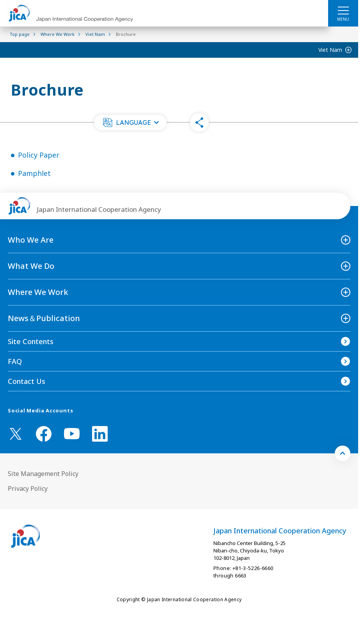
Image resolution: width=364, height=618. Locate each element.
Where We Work (38, 292)
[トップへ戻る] (343, 453)
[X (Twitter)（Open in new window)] (16, 434)
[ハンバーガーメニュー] (343, 10)
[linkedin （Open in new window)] (100, 434)
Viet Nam (330, 50)
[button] (130, 123)
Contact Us (27, 381)
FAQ (15, 361)
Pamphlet (34, 173)
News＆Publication (44, 318)
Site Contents (31, 341)
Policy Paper (39, 155)
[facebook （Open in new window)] (44, 434)
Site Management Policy (43, 474)
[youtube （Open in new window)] (72, 434)
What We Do (31, 266)
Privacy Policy (28, 488)
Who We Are (31, 240)
